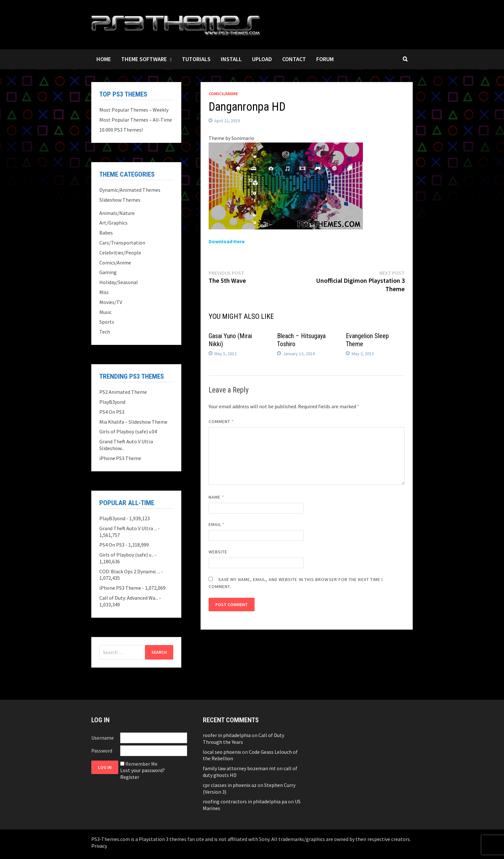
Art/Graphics (113, 223)
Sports (107, 322)
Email (217, 524)
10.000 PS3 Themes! (121, 130)
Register (130, 777)
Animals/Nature (117, 213)
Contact (294, 59)
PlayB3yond (112, 402)
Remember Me (141, 764)
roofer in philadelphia (227, 735)
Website (218, 552)
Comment (221, 421)
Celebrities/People (120, 253)
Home (104, 59)
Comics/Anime (223, 94)
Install (231, 59)
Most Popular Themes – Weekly (134, 110)
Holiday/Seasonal (119, 282)
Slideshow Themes (120, 200)
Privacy (99, 846)
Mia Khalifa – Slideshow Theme (133, 422)
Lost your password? (143, 770)
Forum (325, 59)
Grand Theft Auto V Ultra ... (128, 528)
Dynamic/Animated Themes (130, 190)
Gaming (108, 272)
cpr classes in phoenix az (230, 785)
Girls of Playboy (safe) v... (126, 555)
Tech (105, 332)
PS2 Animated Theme (123, 392)
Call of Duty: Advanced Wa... (129, 598)
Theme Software (144, 59)
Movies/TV (111, 302)
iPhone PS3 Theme (120, 458)
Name (216, 497)
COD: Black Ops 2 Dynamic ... (130, 571)
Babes (106, 233)
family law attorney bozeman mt (239, 768)
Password (102, 751)
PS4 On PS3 (112, 412)
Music (105, 312)
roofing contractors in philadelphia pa (245, 801)
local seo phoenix (222, 752)
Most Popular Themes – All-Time (136, 120)
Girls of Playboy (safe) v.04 (128, 431)
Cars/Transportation (122, 243)
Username (103, 738)
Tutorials (196, 59)
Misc (104, 292)
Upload (262, 59)
